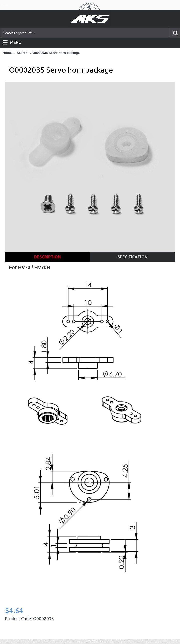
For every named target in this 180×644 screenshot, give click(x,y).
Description (48, 257)
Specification (132, 257)
